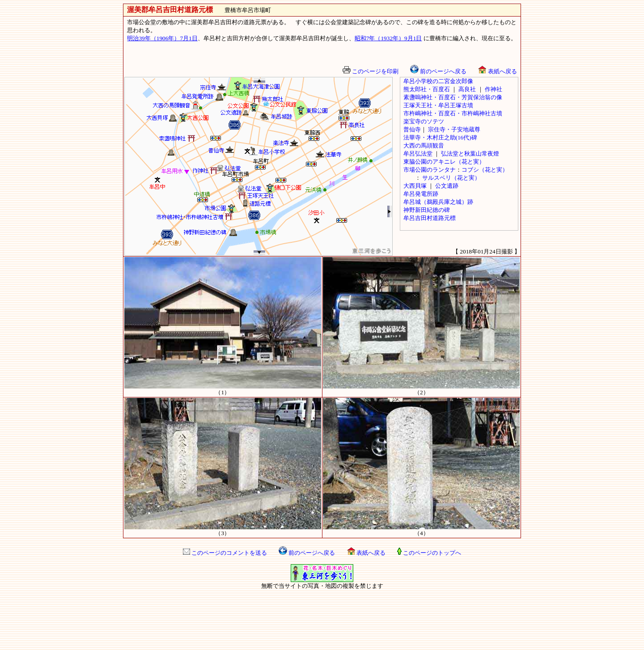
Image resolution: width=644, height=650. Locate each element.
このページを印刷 (371, 71)
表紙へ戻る (497, 71)
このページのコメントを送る (225, 553)
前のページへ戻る (307, 553)
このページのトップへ (429, 553)
